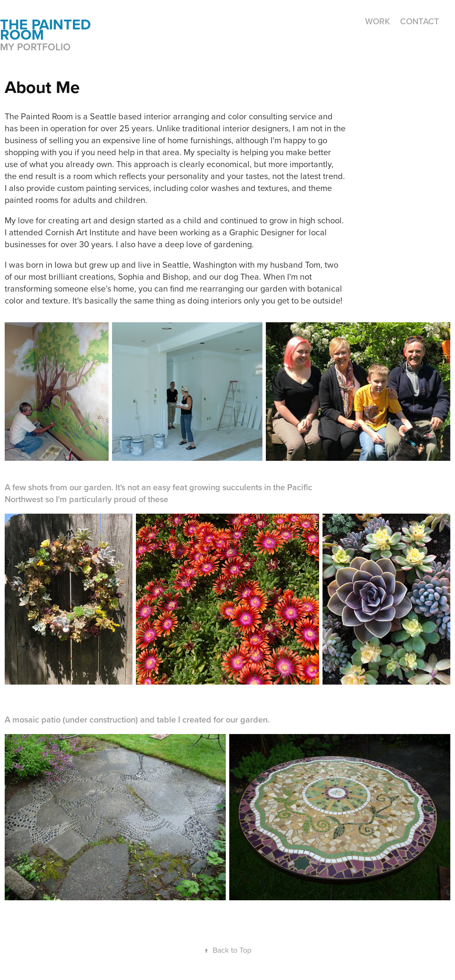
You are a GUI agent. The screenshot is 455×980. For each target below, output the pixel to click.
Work (377, 21)
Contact (420, 21)
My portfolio (35, 47)
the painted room (47, 29)
